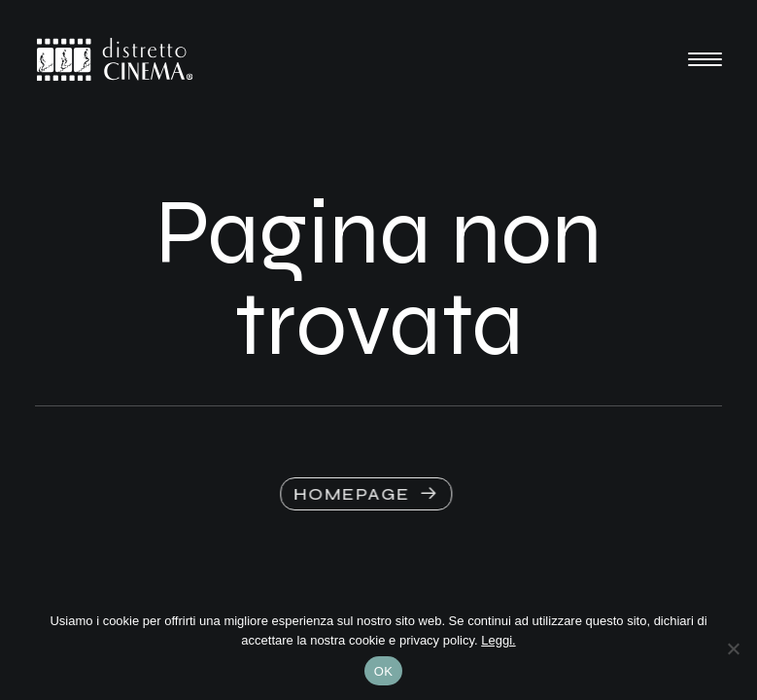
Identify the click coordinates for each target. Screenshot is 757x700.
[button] (705, 59)
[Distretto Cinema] (115, 59)
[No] (733, 648)
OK (383, 671)
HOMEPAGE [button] (358, 494)
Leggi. (498, 640)
